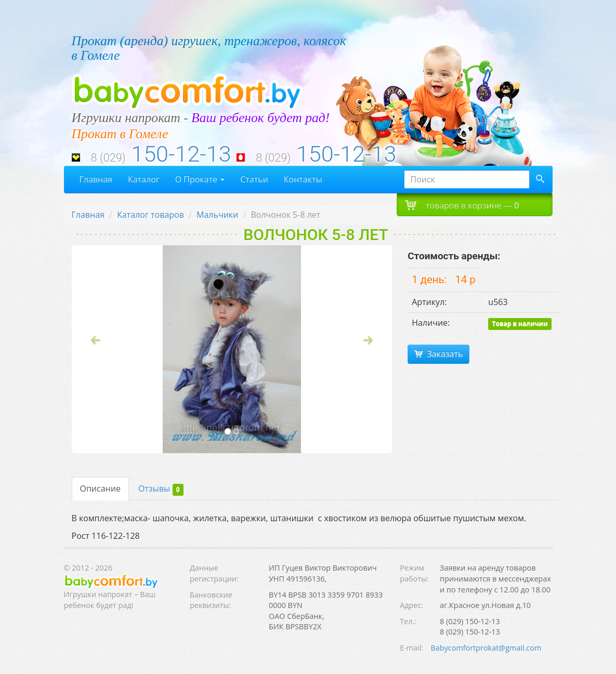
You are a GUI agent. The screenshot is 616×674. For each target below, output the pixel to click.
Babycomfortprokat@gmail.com (486, 648)
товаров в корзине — (462, 204)
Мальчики (217, 215)
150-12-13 (181, 154)
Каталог (144, 179)
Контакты (303, 179)
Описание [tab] (100, 488)
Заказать (438, 354)
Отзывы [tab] (161, 489)
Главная (96, 179)
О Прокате (200, 179)
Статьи (254, 179)
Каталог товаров (150, 215)
